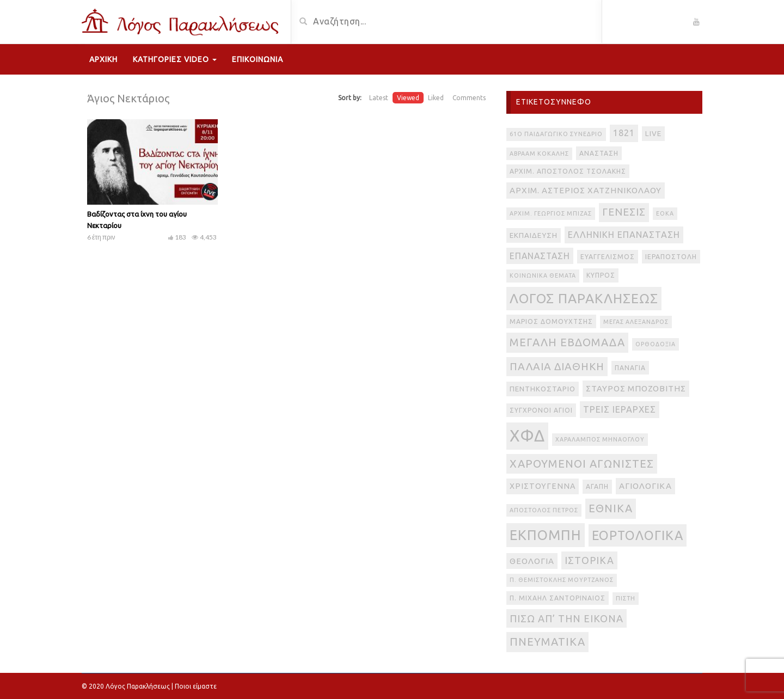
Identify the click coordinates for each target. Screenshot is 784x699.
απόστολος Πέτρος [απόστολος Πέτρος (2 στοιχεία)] (544, 510)
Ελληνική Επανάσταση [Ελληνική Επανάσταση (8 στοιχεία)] (624, 235)
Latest (379, 98)
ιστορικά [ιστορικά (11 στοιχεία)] (589, 560)
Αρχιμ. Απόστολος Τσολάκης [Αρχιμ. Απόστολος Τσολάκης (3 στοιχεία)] (568, 171)
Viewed (408, 98)
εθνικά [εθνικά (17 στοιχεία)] (611, 508)
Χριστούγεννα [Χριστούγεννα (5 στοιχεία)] (543, 486)
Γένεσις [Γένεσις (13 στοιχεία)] (624, 212)
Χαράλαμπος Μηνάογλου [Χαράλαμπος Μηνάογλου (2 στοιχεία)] (600, 439)
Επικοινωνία (258, 59)
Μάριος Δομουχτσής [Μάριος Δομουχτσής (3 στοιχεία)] (551, 321)
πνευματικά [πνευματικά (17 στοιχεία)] (547, 642)
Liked (436, 98)
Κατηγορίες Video (175, 59)
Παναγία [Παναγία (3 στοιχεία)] (630, 368)
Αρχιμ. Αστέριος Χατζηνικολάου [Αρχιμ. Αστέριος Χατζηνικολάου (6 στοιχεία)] (586, 190)
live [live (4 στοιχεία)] (653, 134)
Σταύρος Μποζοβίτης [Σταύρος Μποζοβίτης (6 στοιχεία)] (636, 388)
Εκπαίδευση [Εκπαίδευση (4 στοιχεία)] (534, 235)
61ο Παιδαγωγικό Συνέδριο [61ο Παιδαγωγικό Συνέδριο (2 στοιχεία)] (556, 134)
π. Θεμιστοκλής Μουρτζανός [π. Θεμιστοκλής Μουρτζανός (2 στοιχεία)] (562, 580)
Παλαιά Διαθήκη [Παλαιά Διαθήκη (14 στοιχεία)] (557, 366)
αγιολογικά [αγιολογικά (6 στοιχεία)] (645, 486)
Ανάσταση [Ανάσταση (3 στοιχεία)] (599, 153)
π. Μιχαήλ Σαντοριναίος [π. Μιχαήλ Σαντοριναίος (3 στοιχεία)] (558, 598)
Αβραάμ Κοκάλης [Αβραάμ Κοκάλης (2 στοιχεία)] (539, 154)
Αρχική (103, 59)
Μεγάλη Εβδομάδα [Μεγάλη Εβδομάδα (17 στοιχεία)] (567, 342)
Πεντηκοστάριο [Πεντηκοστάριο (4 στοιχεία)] (543, 389)
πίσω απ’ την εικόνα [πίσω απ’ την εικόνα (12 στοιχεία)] (566, 618)
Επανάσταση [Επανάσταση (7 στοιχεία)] (540, 256)
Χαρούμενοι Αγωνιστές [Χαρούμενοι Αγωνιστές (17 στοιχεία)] (582, 464)
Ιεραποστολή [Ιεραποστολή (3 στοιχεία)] (671, 257)
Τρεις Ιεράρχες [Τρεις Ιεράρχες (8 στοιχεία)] (620, 409)
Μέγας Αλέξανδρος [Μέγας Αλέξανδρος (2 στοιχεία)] (636, 322)
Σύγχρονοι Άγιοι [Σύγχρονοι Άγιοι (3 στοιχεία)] (541, 410)
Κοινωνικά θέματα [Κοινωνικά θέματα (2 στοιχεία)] (543, 275)
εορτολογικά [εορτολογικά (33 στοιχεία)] (638, 535)
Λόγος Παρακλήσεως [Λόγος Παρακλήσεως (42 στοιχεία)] (584, 298)
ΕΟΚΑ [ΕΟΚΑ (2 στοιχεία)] (665, 213)
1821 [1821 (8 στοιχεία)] (624, 133)
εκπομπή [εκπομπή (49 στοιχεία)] (546, 535)
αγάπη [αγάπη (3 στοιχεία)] (597, 486)
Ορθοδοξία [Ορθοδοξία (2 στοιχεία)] (656, 344)
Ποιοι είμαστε (196, 686)
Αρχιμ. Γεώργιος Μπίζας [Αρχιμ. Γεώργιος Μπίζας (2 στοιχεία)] (551, 213)
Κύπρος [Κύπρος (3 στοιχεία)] (601, 275)
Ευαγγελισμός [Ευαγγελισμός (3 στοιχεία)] (608, 257)
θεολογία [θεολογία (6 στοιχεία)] (532, 561)
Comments (469, 98)
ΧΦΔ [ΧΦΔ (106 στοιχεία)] (527, 436)
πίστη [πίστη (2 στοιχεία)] (626, 598)
